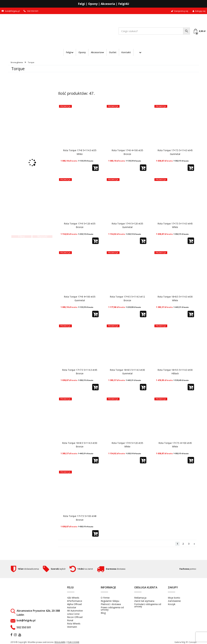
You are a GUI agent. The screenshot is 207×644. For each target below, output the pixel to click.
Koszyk (172, 604)
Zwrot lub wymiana (144, 601)
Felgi (69, 52)
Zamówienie (174, 601)
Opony (82, 52)
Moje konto (174, 598)
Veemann (72, 627)
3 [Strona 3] (189, 544)
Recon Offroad (75, 617)
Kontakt (126, 52)
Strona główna (17, 62)
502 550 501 (33, 11)
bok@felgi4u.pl (12, 11)
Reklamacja (140, 598)
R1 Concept (191, 642)
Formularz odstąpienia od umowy (148, 605)
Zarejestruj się (180, 11)
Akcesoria (96, 52)
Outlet (113, 52)
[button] (95, 168)
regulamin (60, 642)
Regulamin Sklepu (110, 601)
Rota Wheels (74, 624)
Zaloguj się (199, 11)
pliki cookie (73, 642)
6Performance (75, 601)
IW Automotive (75, 611)
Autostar (72, 607)
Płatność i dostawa (111, 604)
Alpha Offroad (74, 604)
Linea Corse (73, 614)
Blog (103, 613)
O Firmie (105, 598)
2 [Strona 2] (183, 544)
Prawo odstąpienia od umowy (112, 609)
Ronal (70, 620)
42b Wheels (73, 598)
